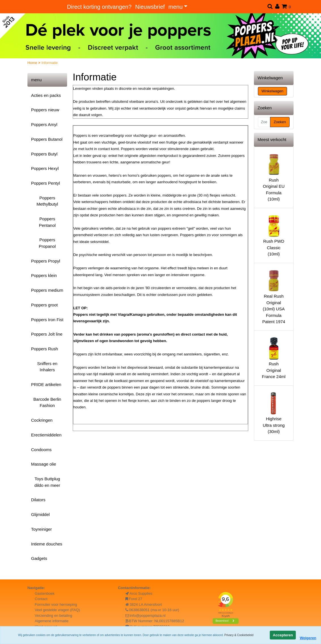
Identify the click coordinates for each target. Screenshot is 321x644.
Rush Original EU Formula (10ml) (274, 177)
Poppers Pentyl (46, 183)
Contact (41, 599)
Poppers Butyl (44, 154)
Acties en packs (46, 95)
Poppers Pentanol (47, 222)
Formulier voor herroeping (56, 604)
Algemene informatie (52, 621)
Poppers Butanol (47, 139)
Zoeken (280, 122)
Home (33, 63)
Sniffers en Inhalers (47, 367)
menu (176, 7)
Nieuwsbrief (150, 7)
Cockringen (42, 420)
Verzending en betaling (53, 616)
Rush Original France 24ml (274, 358)
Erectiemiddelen (46, 435)
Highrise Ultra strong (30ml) (274, 413)
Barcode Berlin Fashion (47, 402)
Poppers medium (47, 290)
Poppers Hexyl (45, 168)
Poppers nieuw (45, 110)
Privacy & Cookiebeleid (239, 635)
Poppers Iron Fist (47, 320)
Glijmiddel (40, 514)
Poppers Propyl (46, 261)
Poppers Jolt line (47, 334)
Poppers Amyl (44, 124)
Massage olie (44, 464)
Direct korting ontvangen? (99, 7)
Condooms (41, 450)
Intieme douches (47, 544)
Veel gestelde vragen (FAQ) (57, 610)
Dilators (38, 500)
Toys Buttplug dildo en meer (47, 482)
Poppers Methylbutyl (47, 201)
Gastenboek (45, 593)
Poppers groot (44, 305)
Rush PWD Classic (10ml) (274, 235)
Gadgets (39, 558)
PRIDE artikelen (46, 384)
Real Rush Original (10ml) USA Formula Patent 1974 (274, 296)
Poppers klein (44, 275)
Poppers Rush (45, 349)
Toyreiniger (41, 529)
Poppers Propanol (47, 243)
